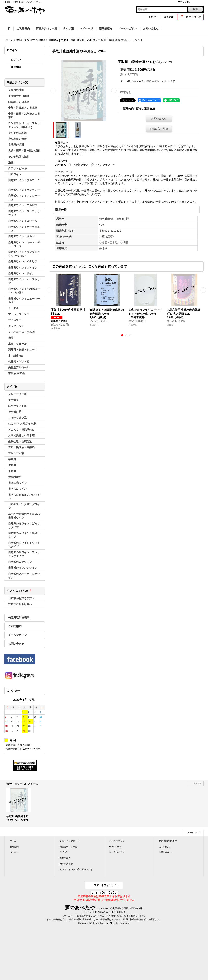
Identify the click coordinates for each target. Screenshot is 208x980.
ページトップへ (195, 833)
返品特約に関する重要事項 (139, 109)
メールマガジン (18, 635)
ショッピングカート (70, 841)
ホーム (13, 841)
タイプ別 (64, 852)
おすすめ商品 (66, 864)
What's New (115, 847)
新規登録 (169, 17)
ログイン (153, 17)
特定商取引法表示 (19, 617)
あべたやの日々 (117, 852)
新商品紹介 (65, 858)
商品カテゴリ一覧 (68, 847)
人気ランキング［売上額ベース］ (76, 869)
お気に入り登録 (159, 129)
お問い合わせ (16, 644)
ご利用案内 (15, 626)
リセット (197, 783)
